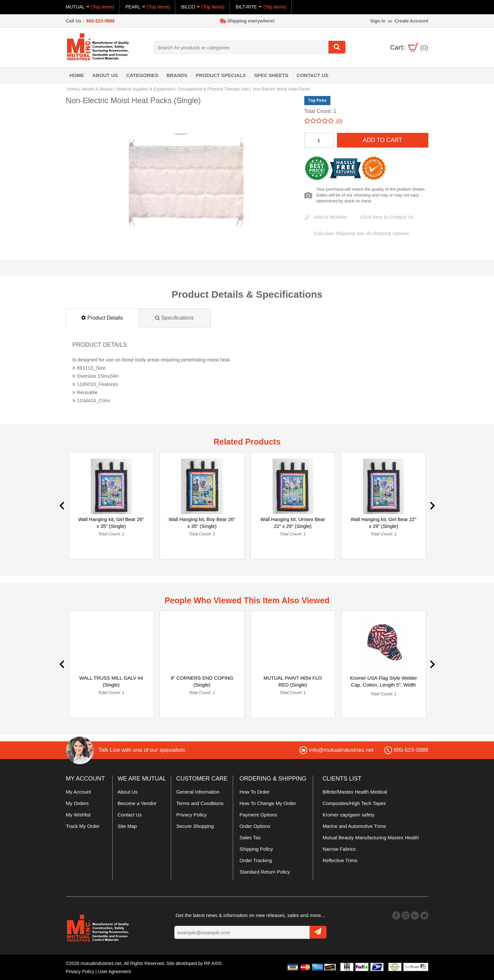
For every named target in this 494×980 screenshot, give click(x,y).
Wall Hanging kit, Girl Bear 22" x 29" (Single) (384, 523)
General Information (198, 792)
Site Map (127, 826)
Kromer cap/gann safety (349, 815)
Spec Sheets (271, 75)
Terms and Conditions (200, 803)
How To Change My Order (268, 803)
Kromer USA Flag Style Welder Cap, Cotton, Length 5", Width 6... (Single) (384, 685)
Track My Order (83, 826)
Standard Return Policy (265, 872)
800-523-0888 (100, 21)
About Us (105, 75)
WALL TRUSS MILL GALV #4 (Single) (111, 681)
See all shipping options (362, 233)
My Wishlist (78, 815)
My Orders (77, 803)
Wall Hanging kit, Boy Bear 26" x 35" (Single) (202, 523)
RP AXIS (213, 963)
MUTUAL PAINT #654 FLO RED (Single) (293, 681)
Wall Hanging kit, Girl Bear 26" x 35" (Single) (111, 523)
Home (77, 75)
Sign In (378, 21)
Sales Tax (250, 838)
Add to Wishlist (331, 217)
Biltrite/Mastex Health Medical (355, 792)
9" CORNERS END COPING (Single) (202, 681)
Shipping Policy (256, 849)
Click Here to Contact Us (387, 217)
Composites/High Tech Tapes (354, 803)
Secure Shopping (195, 826)
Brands (177, 75)
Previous (62, 506)
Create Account (411, 21)
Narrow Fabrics (339, 849)
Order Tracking (256, 860)
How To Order (255, 792)
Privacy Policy (191, 815)
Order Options (255, 826)
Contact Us (313, 75)
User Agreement (114, 971)
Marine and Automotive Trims (354, 826)
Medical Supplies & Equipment (145, 89)
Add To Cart (382, 140)
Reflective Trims (340, 860)
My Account (79, 792)
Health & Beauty (97, 89)
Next (432, 506)
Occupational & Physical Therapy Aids (213, 89)
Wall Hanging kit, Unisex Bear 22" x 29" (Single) (293, 523)
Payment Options (258, 815)
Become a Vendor (137, 803)
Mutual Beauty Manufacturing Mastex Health (371, 838)
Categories (142, 75)
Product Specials (221, 75)
